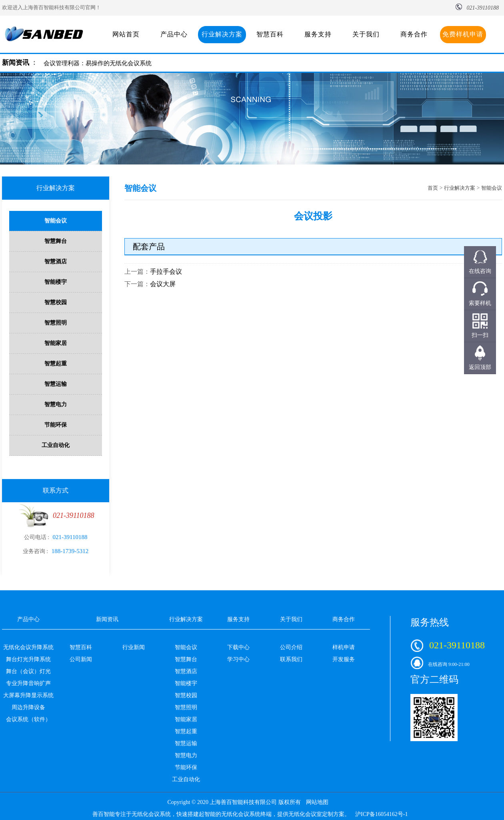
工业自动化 (56, 445)
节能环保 (56, 425)
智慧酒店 (56, 262)
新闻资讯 (16, 63)
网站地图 (317, 802)
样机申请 (344, 647)
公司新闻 (81, 659)
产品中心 (174, 34)
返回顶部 (480, 367)
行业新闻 (134, 647)
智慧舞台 (56, 241)
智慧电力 (56, 404)
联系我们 (291, 659)
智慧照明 (56, 323)
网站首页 (126, 34)
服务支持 (318, 34)
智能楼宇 (56, 282)
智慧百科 (270, 34)
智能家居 (56, 343)
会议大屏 (163, 284)
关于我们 (366, 34)
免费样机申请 (463, 34)
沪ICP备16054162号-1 (381, 814)
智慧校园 (56, 302)
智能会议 (56, 221)
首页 (433, 188)
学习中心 (238, 659)
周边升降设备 (28, 707)
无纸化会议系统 (151, 814)
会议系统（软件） (28, 719)
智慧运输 (56, 384)
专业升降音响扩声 (28, 683)
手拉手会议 (166, 272)
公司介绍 (291, 647)
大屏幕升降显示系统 (28, 695)
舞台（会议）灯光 (28, 671)
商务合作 (414, 34)
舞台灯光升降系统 (28, 659)
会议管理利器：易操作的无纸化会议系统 (98, 63)
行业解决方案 (222, 34)
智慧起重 (56, 364)
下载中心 (238, 647)
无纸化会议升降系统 (28, 647)
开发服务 (344, 659)
